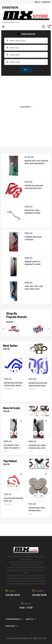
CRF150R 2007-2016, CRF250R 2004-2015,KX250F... (37, 509)
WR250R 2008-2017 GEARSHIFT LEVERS (33, 263)
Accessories (8, 389)
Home (6, 451)
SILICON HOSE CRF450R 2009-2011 (13, 500)
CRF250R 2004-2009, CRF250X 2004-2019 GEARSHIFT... (37, 447)
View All (9, 322)
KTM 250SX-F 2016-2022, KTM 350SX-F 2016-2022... (12, 447)
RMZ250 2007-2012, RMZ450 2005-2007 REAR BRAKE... (36, 162)
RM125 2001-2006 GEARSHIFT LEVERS (32, 212)
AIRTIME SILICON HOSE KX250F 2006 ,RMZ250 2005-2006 (13, 384)
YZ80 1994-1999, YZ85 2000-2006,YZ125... (34, 288)
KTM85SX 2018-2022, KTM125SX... (33, 238)
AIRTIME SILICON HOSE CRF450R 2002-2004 (34, 187)
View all (6, 349)
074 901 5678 (13, 595)
